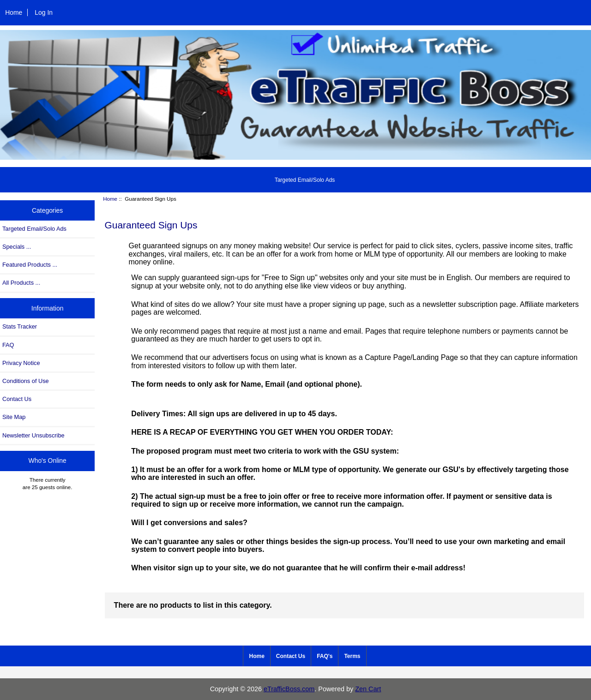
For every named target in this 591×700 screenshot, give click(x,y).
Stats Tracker (20, 326)
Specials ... (17, 247)
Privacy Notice (21, 363)
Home (14, 12)
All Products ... (21, 283)
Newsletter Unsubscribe (33, 435)
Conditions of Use (26, 381)
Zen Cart (368, 689)
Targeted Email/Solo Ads (305, 180)
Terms (352, 656)
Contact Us (17, 399)
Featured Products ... (30, 265)
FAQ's (325, 656)
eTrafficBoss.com (289, 689)
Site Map (14, 417)
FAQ (8, 345)
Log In (44, 12)
